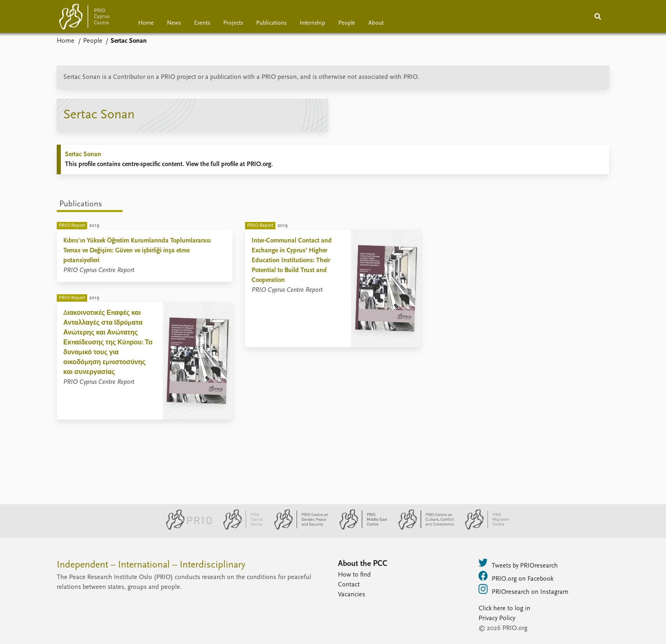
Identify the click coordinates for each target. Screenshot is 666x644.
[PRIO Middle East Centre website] (360, 528)
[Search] (598, 16)
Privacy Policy (497, 619)
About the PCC (363, 564)
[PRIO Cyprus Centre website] (240, 528)
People (347, 23)
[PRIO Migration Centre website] (483, 528)
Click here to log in (504, 609)
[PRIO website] (186, 528)
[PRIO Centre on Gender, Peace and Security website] (298, 528)
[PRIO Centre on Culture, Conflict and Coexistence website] (423, 528)
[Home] (84, 18)
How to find (354, 575)
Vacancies (351, 595)
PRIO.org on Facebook (516, 577)
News (174, 23)
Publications (271, 23)
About (376, 23)
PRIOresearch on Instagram (524, 590)
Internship (312, 23)
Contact (349, 585)
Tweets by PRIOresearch (518, 563)
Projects (233, 23)
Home (146, 23)
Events (202, 23)
